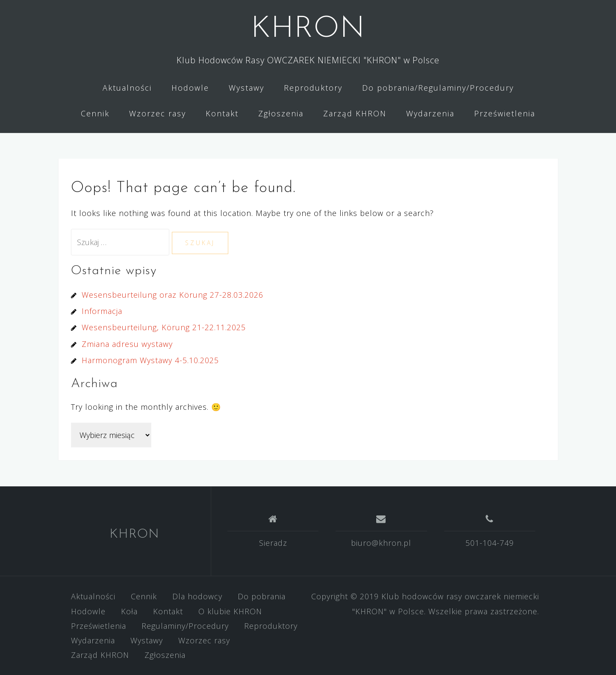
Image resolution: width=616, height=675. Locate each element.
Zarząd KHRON (355, 113)
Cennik (95, 113)
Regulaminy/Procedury (185, 626)
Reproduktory (313, 88)
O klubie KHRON (230, 611)
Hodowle (190, 88)
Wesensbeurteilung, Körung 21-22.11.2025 (164, 327)
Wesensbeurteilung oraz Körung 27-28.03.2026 (172, 295)
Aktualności (127, 88)
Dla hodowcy (197, 596)
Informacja (102, 311)
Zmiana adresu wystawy (127, 344)
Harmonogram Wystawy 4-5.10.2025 (150, 360)
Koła (129, 611)
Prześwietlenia (505, 113)
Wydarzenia (430, 113)
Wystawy (246, 88)
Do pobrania (262, 596)
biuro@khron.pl (381, 543)
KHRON (308, 29)
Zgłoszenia (281, 113)
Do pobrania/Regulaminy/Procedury (438, 88)
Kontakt (222, 113)
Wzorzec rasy (158, 113)
